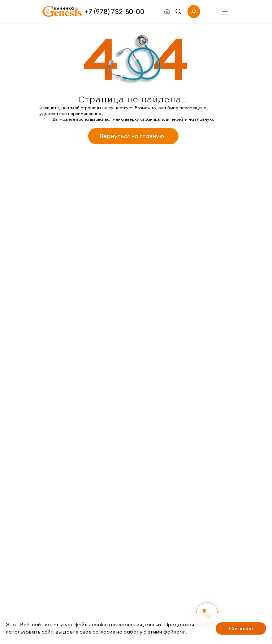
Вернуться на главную (132, 136)
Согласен (241, 628)
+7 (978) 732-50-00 (115, 12)
